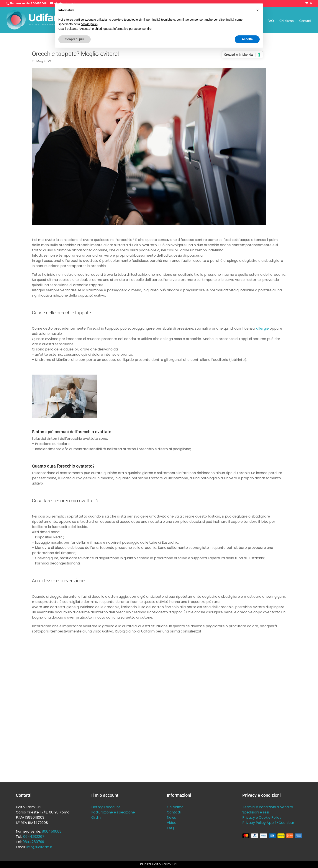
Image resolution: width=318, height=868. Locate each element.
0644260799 (33, 842)
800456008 (39, 3)
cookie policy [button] (89, 24)
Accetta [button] (247, 39)
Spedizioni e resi (256, 812)
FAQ (271, 21)
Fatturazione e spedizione (113, 812)
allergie (262, 328)
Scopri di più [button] (75, 39)
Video (172, 823)
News (171, 817)
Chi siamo (287, 21)
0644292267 (34, 837)
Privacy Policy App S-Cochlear (268, 823)
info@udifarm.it (39, 847)
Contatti (305, 21)
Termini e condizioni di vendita (268, 807)
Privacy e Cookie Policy (262, 817)
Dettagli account (106, 807)
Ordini (96, 817)
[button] (257, 10)
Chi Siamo (175, 807)
